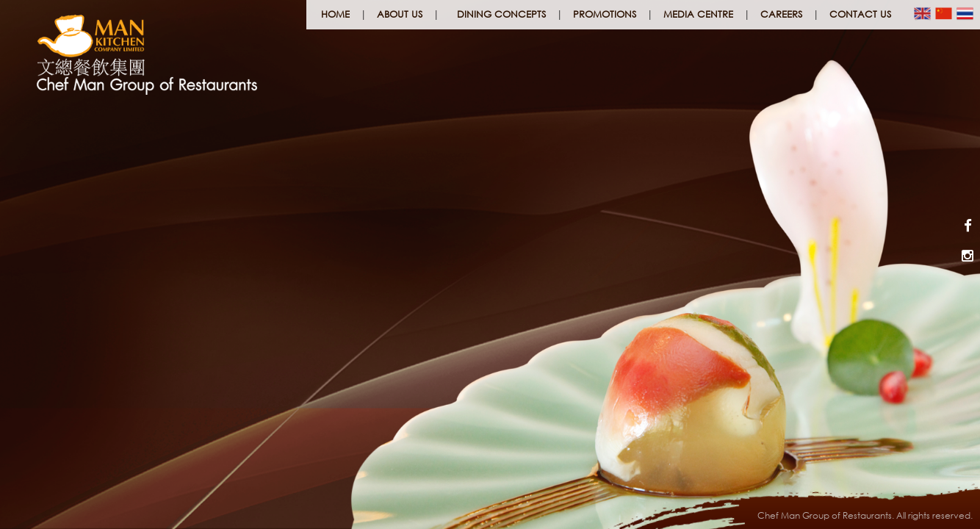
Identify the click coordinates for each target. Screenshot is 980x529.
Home (335, 14)
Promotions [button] (605, 14)
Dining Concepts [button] (501, 14)
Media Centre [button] (698, 14)
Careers (781, 14)
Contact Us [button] (860, 14)
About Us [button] (400, 14)
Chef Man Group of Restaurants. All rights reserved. (865, 515)
